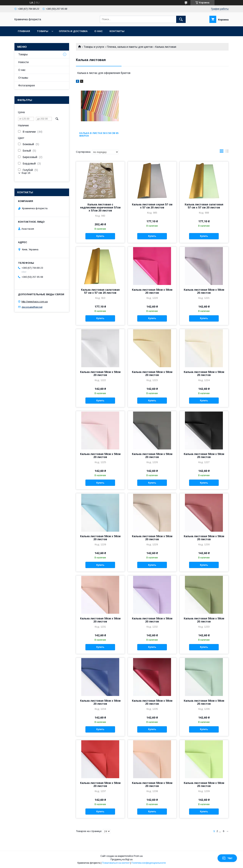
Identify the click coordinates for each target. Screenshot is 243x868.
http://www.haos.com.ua (35, 302)
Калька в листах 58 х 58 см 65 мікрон (99, 135)
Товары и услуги (94, 47)
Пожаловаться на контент (116, 863)
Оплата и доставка (73, 31)
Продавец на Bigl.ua (121, 859)
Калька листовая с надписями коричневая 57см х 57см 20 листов (100, 207)
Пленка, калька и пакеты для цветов (130, 47)
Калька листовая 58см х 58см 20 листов (152, 291)
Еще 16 (26, 173)
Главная (24, 31)
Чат (227, 858)
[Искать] (181, 19)
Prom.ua (138, 856)
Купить (100, 236)
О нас (99, 31)
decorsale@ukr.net (32, 307)
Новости (23, 62)
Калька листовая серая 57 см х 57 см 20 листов (152, 206)
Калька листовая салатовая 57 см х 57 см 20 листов (204, 206)
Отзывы (23, 78)
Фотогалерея (26, 85)
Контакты (117, 31)
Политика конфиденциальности (149, 863)
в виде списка (227, 152)
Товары (43, 31)
